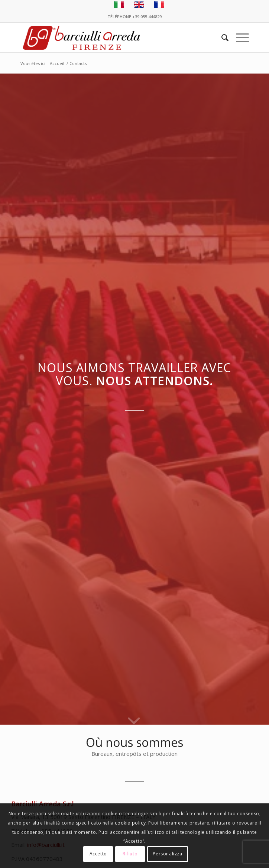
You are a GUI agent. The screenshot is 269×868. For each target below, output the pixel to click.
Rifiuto (130, 854)
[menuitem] (221, 38)
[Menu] (239, 38)
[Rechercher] (221, 38)
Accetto (98, 854)
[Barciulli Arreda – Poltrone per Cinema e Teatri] (111, 38)
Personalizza (167, 854)
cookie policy (130, 823)
